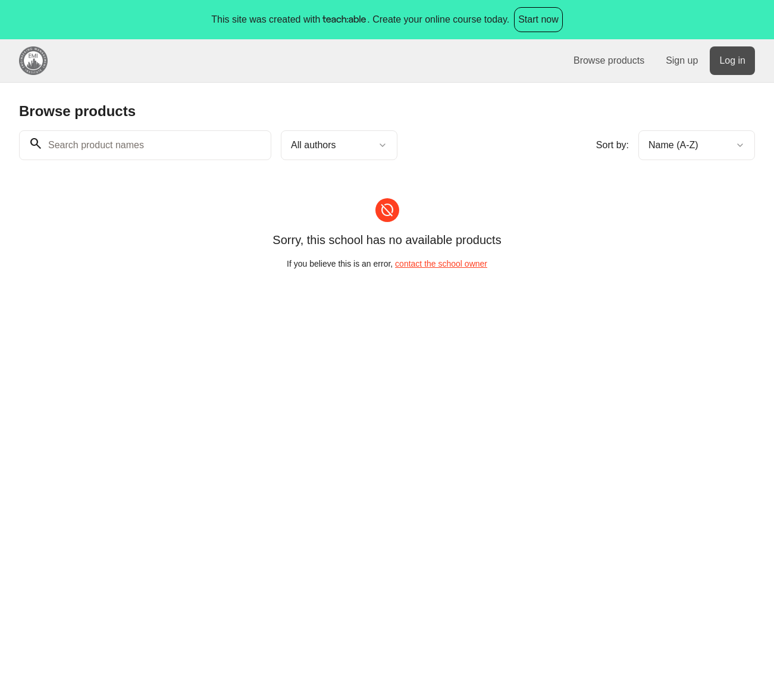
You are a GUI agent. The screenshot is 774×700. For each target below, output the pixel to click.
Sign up (682, 60)
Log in (732, 60)
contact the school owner (441, 264)
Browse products (609, 60)
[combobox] (339, 145)
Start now (538, 19)
